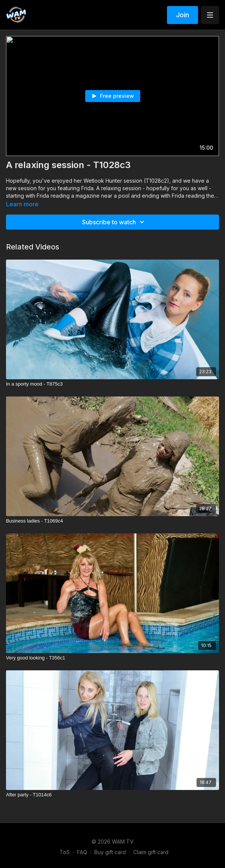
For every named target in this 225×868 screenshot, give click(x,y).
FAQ (82, 852)
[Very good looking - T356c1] (112, 658)
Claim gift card (151, 852)
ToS (65, 852)
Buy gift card (110, 852)
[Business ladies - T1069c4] (112, 521)
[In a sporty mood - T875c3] (112, 384)
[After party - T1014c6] (112, 795)
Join (183, 15)
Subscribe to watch (114, 222)
